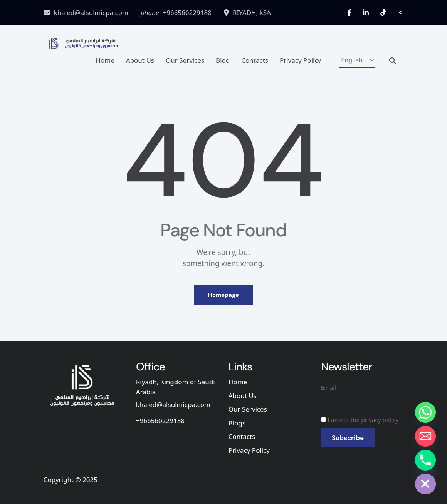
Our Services (185, 60)
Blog (223, 60)
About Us (140, 60)
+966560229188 (160, 421)
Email (329, 387)
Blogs (237, 423)
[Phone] (425, 460)
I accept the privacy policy (360, 420)
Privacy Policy (300, 60)
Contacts (255, 60)
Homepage (223, 295)
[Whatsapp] (425, 412)
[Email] (425, 436)
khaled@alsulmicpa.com (173, 404)
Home (105, 60)
